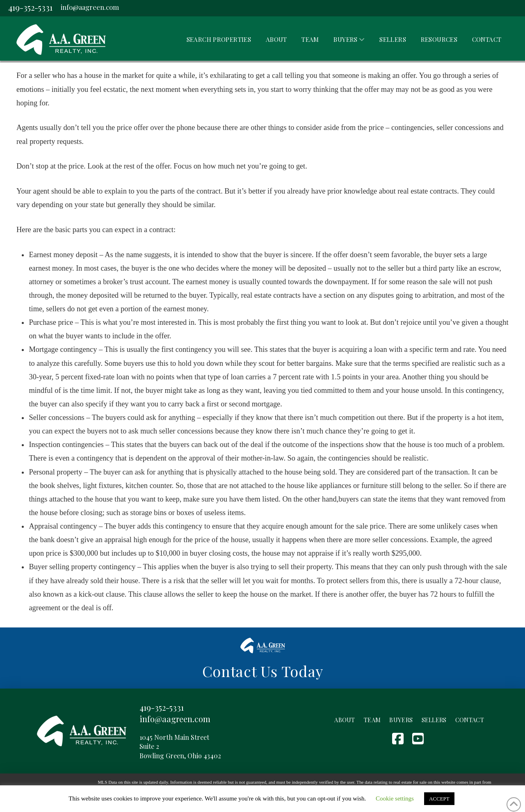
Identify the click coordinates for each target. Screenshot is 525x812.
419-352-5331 (30, 7)
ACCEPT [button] (439, 799)
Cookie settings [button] (395, 798)
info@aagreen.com (90, 7)
